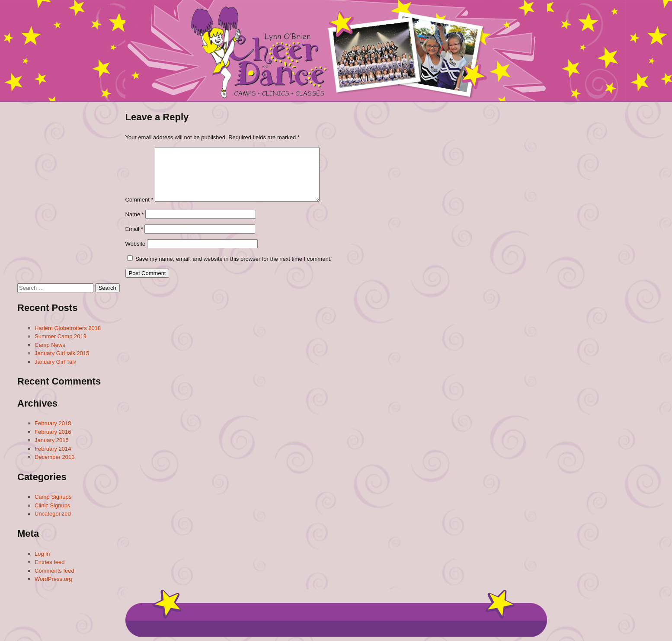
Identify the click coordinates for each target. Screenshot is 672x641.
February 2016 (53, 432)
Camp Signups (53, 497)
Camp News (50, 345)
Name (135, 214)
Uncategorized (53, 514)
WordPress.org (53, 579)
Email (134, 229)
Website (136, 244)
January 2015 (52, 440)
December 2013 (55, 457)
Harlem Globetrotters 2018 (68, 328)
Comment (139, 200)
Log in (42, 554)
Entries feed (50, 562)
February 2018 (53, 423)
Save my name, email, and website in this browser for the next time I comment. (234, 259)
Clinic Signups (52, 505)
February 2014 (53, 449)
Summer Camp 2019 (61, 336)
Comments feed (54, 571)
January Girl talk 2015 (62, 353)
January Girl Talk (56, 362)
